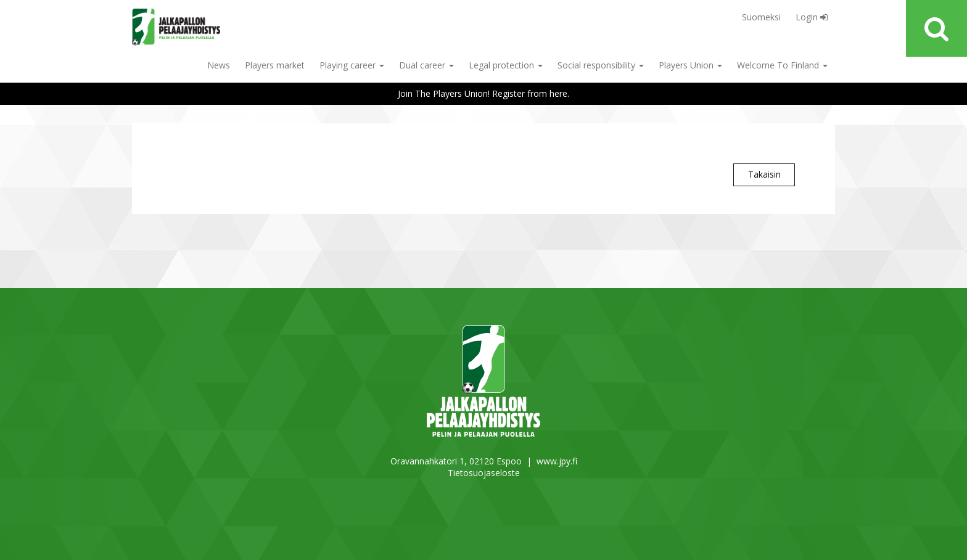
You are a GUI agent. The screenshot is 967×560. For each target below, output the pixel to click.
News (219, 65)
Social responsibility (601, 65)
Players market (275, 65)
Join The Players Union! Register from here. (483, 93)
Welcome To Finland (782, 65)
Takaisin (764, 174)
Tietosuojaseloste (484, 473)
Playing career (352, 65)
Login (812, 17)
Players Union (690, 65)
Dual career (426, 65)
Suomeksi (761, 17)
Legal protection (506, 65)
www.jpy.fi (557, 461)
